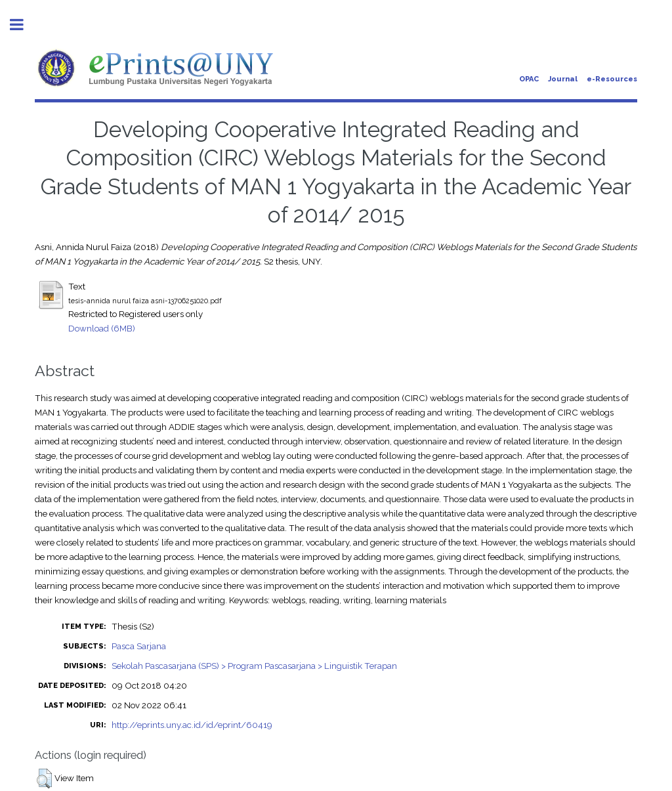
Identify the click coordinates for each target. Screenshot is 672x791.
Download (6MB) (102, 328)
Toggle (24, 25)
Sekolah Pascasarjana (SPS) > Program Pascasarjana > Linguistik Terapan (254, 666)
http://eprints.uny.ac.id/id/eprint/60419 (192, 725)
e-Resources (612, 79)
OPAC (529, 79)
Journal (563, 79)
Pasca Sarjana (139, 646)
